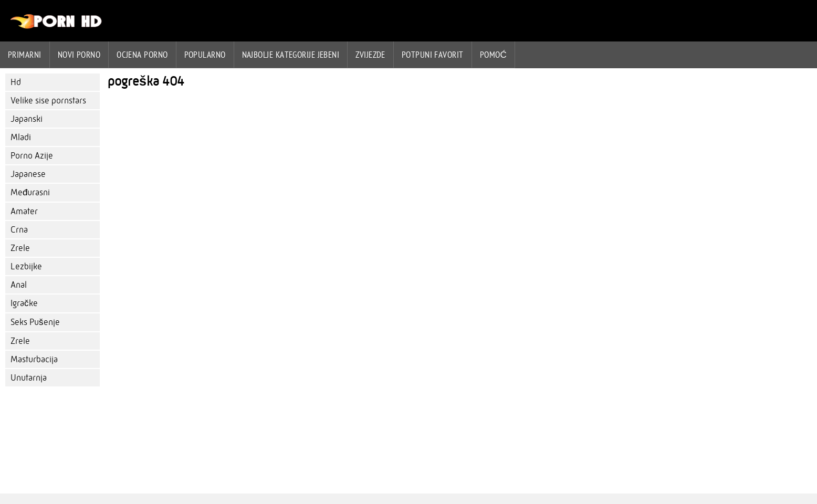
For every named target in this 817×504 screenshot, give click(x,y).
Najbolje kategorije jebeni (291, 55)
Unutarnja (29, 378)
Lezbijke (26, 266)
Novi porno (79, 55)
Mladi (21, 137)
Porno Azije (32, 156)
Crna (19, 230)
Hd (16, 82)
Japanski (27, 119)
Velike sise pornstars (48, 101)
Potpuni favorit (433, 55)
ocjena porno (142, 55)
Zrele (20, 248)
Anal (19, 285)
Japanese (28, 174)
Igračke (24, 303)
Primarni (25, 55)
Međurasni (30, 192)
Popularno (205, 55)
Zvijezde (370, 55)
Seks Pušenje (35, 322)
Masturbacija (34, 359)
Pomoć (494, 55)
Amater (24, 211)
